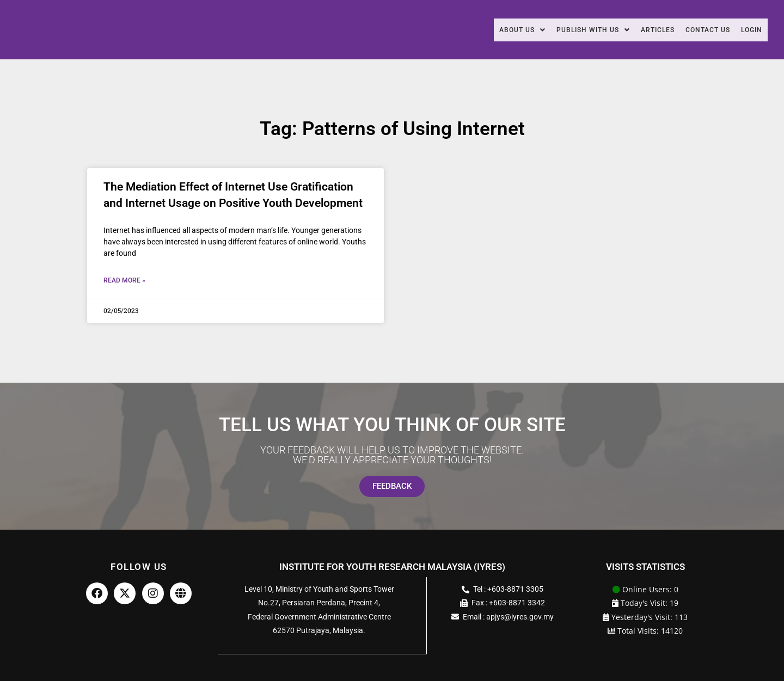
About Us (493, 30)
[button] (493, 30)
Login (749, 30)
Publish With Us (571, 30)
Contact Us (700, 30)
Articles (643, 30)
